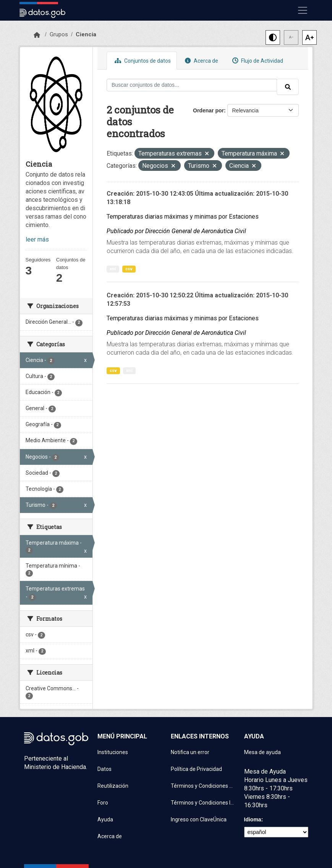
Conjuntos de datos (142, 61)
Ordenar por (208, 110)
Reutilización (113, 786)
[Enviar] (288, 87)
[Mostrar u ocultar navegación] (303, 10)
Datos (104, 769)
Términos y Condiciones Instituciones (203, 803)
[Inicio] (37, 35)
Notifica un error (190, 752)
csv (129, 269)
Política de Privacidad (196, 769)
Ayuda (105, 819)
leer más (37, 239)
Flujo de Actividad (257, 61)
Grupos (59, 34)
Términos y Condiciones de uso (203, 786)
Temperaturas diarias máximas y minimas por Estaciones (183, 217)
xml (113, 269)
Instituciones (113, 752)
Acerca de (201, 61)
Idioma (253, 819)
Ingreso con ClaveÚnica (199, 819)
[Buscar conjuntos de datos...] (192, 85)
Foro (103, 803)
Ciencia (86, 34)
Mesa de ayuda (262, 752)
